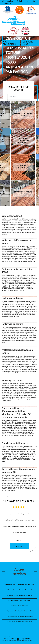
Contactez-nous (28, 43)
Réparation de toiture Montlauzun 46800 (19, 595)
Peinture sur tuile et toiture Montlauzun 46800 (19, 590)
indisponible (8, 638)
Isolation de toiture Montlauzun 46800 (19, 601)
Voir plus (19, 546)
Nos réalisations (9, 43)
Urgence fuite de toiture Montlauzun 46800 (19, 611)
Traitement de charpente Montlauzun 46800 (19, 616)
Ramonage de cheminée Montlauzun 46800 (19, 621)
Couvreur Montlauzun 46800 (19, 606)
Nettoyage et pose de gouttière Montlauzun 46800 (19, 585)
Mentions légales (27, 640)
